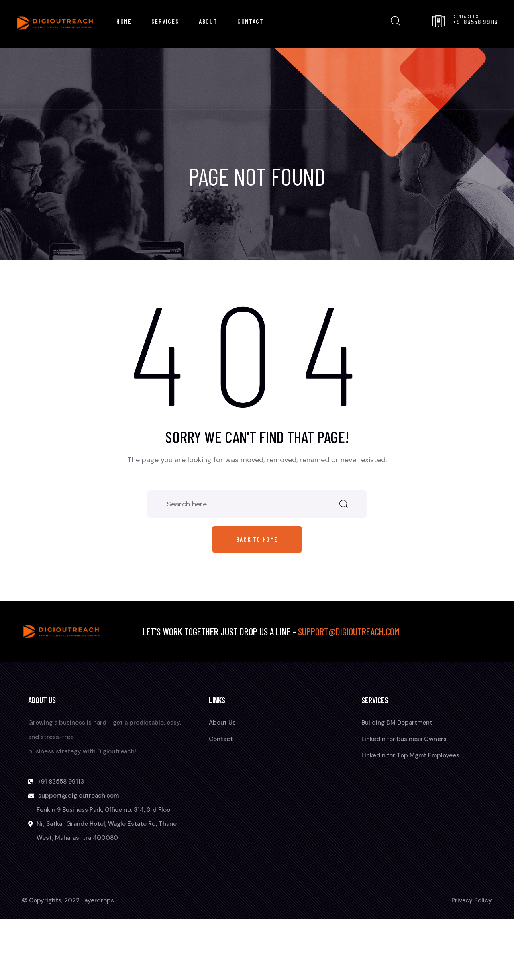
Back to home (257, 539)
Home (124, 21)
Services (165, 21)
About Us (222, 723)
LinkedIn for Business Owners (404, 739)
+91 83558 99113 (475, 21)
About (208, 21)
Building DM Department (397, 723)
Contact (250, 21)
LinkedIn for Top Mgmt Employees (410, 755)
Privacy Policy (472, 900)
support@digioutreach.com (349, 632)
